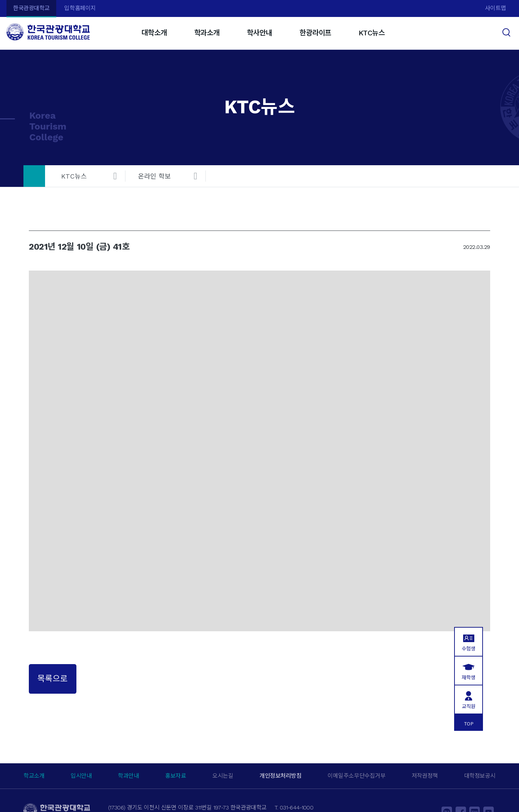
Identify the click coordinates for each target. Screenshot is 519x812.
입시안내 (81, 776)
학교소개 (34, 776)
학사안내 (259, 33)
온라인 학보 (154, 176)
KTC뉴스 (372, 33)
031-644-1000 (296, 807)
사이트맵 (496, 8)
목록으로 (53, 679)
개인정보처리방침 (280, 776)
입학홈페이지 (80, 8)
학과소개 (207, 33)
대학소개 (154, 33)
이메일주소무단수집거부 (356, 776)
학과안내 (128, 776)
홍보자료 (176, 776)
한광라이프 (315, 33)
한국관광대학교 (31, 8)
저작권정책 (425, 776)
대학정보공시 (480, 776)
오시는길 (223, 776)
